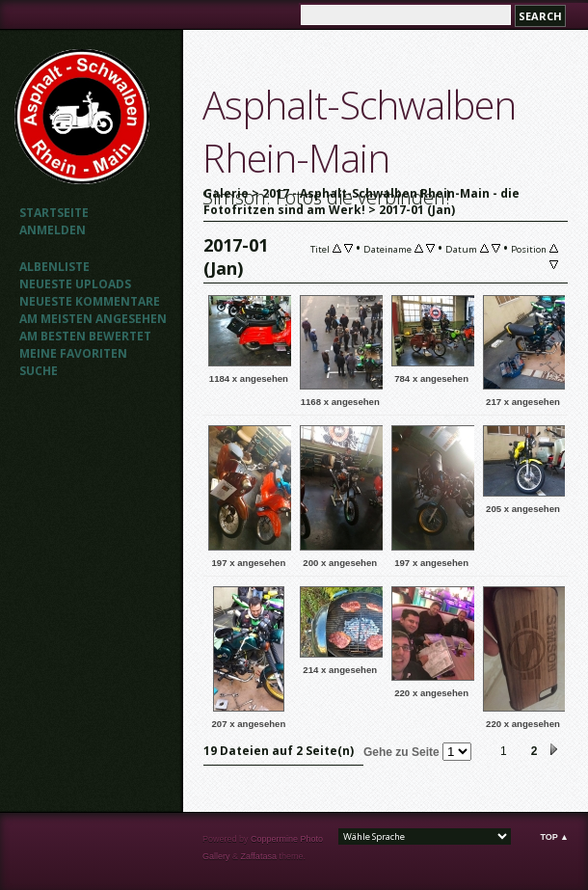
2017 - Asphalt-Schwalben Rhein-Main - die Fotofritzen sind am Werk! (361, 202)
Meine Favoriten (73, 353)
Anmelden (53, 230)
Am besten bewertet (85, 336)
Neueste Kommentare (90, 301)
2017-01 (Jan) (417, 210)
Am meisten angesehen (93, 319)
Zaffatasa (259, 856)
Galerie (226, 193)
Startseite (54, 213)
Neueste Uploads (75, 284)
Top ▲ (554, 837)
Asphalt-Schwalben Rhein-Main (359, 131)
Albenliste (54, 267)
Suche (39, 371)
